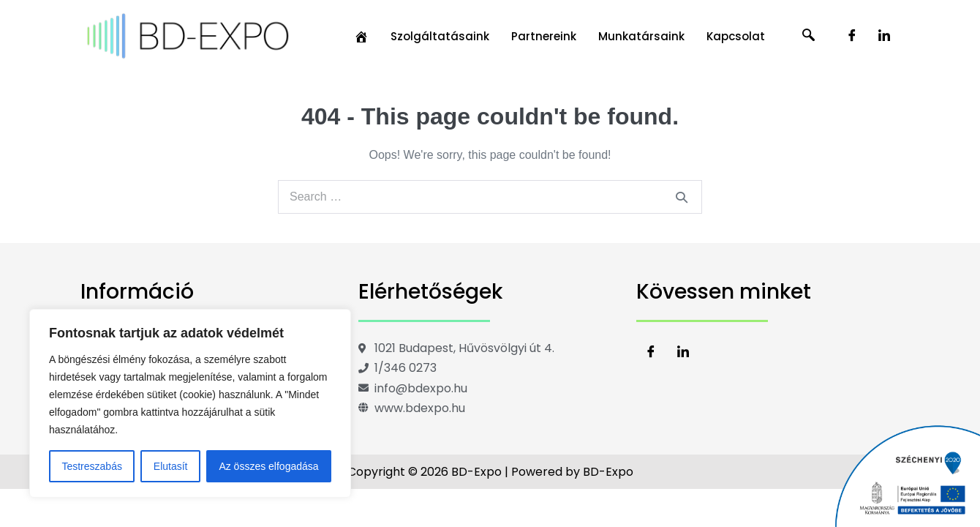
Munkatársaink (641, 36)
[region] (190, 403)
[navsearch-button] (809, 37)
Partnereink (544, 36)
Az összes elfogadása (268, 466)
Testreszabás (91, 466)
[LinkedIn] (884, 37)
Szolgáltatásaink (440, 36)
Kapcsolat (736, 36)
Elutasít (171, 466)
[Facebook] (852, 37)
